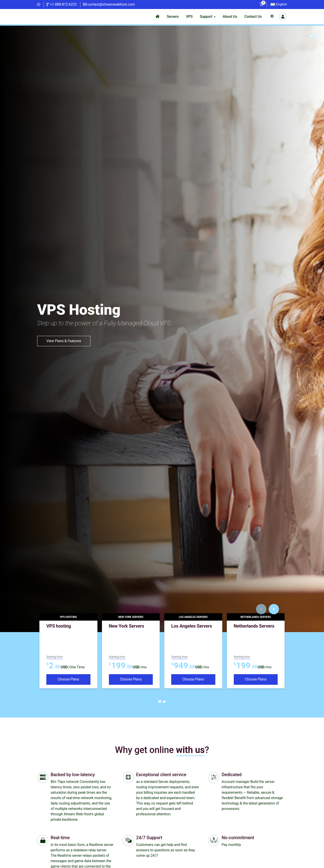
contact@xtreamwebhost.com (109, 4)
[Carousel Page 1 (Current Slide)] (160, 701)
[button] (312, 36)
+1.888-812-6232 (62, 4)
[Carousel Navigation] (268, 609)
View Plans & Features (64, 341)
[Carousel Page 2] (164, 702)
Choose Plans (68, 679)
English (279, 4)
